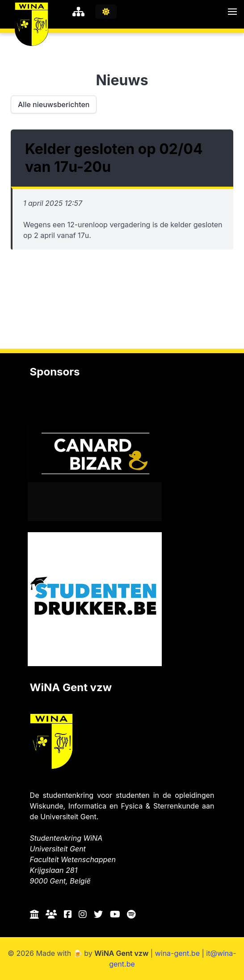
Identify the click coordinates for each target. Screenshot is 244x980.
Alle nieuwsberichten (54, 104)
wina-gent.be (177, 953)
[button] (232, 12)
